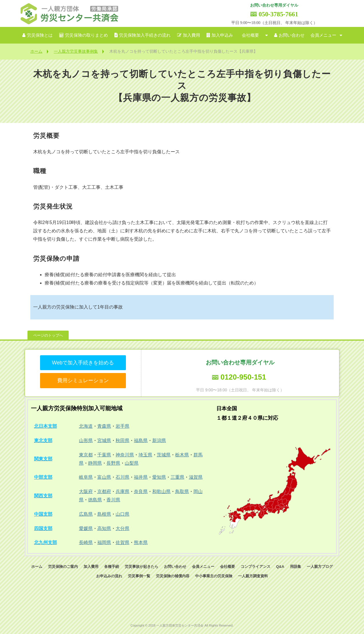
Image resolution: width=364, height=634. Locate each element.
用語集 (295, 567)
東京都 (86, 455)
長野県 (113, 463)
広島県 (86, 514)
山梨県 (132, 463)
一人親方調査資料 (253, 576)
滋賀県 (196, 477)
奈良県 (141, 491)
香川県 (113, 500)
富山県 (104, 477)
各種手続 (112, 567)
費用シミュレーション (83, 380)
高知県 (104, 528)
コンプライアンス (256, 567)
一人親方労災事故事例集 (76, 51)
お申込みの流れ (109, 576)
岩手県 (122, 426)
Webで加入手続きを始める (83, 363)
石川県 (122, 477)
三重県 (177, 477)
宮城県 (104, 440)
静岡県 (95, 463)
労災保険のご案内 (63, 567)
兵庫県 (122, 491)
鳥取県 (182, 491)
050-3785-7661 (278, 14)
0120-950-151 (243, 377)
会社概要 (250, 35)
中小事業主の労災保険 (214, 576)
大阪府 (86, 491)
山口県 (122, 514)
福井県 (141, 477)
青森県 (104, 426)
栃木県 (182, 455)
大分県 (122, 528)
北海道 (86, 426)
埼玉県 (145, 455)
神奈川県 (125, 455)
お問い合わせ (292, 35)
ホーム (36, 51)
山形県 (86, 440)
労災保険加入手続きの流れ (145, 35)
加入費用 (191, 35)
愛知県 (159, 477)
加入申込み (222, 35)
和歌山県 (161, 491)
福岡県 (104, 542)
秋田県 (122, 440)
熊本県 (141, 542)
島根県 (104, 514)
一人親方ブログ (320, 567)
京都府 (104, 491)
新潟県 (159, 440)
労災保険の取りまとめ (86, 35)
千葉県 (104, 455)
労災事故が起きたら (142, 567)
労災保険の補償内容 (173, 576)
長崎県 (86, 542)
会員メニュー (323, 35)
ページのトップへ (48, 335)
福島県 (141, 440)
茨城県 (164, 455)
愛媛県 (86, 528)
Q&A (280, 567)
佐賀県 (122, 542)
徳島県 (95, 500)
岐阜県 (86, 477)
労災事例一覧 (139, 576)
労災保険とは (40, 35)
